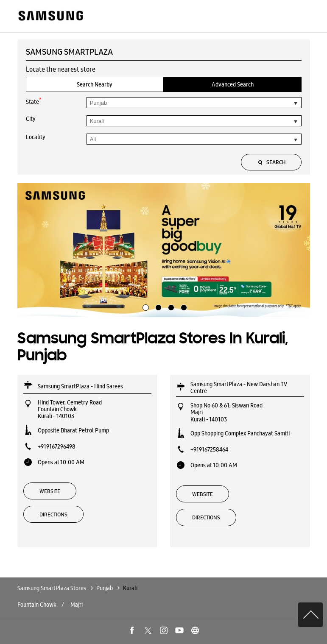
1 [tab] (145, 307)
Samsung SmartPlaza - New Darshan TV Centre (239, 388)
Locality (36, 137)
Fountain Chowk (37, 605)
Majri (77, 605)
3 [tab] (170, 307)
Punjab (105, 588)
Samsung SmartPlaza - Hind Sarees (80, 386)
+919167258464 (209, 449)
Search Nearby (95, 84)
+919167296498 (57, 446)
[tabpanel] (164, 250)
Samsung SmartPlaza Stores (52, 588)
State (34, 101)
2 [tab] (157, 307)
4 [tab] (183, 307)
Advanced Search (233, 84)
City (31, 119)
